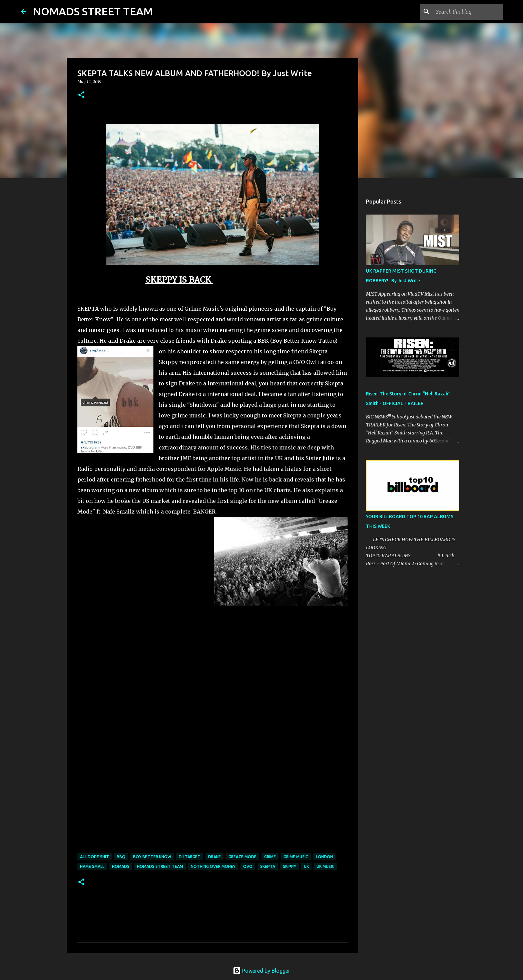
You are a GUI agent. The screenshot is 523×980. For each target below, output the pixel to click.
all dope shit (95, 857)
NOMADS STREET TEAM (93, 11)
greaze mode (242, 857)
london (324, 857)
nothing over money (213, 866)
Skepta (268, 866)
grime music (296, 857)
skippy (290, 866)
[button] (81, 95)
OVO (248, 866)
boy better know (152, 857)
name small (92, 866)
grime (270, 857)
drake (214, 857)
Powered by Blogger (261, 971)
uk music (326, 866)
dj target (190, 857)
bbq (121, 857)
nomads (121, 866)
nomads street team (160, 866)
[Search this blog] (468, 12)
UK (306, 866)
